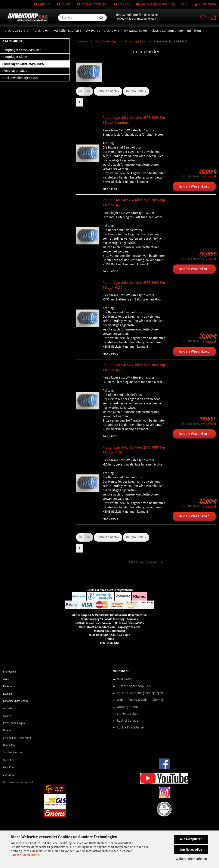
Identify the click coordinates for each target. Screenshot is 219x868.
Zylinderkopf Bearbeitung (155, 4)
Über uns (122, 4)
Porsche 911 (41, 31)
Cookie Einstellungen (131, 728)
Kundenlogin (205, 4)
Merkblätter (125, 679)
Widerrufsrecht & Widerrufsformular (141, 700)
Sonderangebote (12, 752)
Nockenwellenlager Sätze (20, 78)
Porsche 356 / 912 (15, 31)
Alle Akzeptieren (191, 839)
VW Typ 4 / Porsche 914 (102, 31)
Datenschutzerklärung (25, 855)
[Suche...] (101, 18)
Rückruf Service (128, 721)
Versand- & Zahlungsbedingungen (140, 693)
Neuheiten (9, 745)
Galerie (64, 4)
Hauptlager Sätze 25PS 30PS (22, 50)
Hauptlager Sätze (15, 57)
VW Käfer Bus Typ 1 (68, 31)
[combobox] (108, 91)
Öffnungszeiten (127, 707)
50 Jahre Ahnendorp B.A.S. (134, 686)
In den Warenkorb (194, 186)
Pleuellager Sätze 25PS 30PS (23, 64)
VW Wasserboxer (135, 31)
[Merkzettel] (203, 18)
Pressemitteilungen (92, 4)
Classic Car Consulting (167, 31)
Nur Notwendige (191, 850)
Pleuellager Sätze (15, 71)
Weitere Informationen (191, 859)
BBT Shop (194, 31)
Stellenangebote (128, 714)
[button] (214, 18)
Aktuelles (42, 4)
